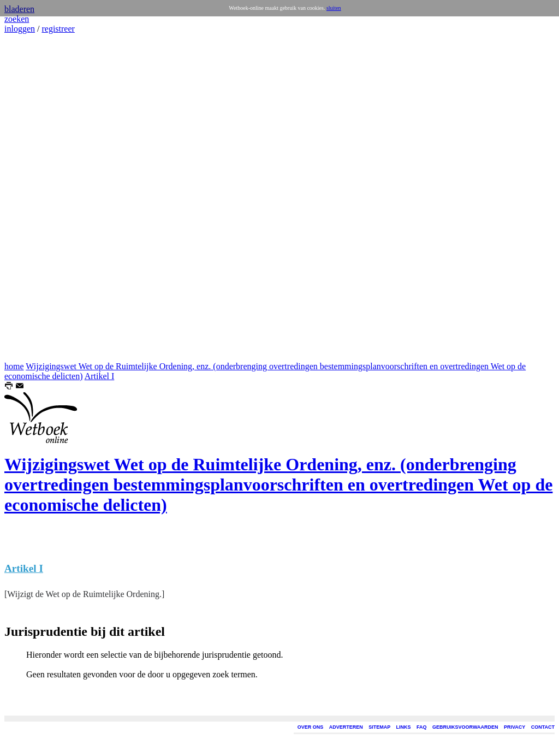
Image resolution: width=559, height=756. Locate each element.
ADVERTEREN (346, 727)
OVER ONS (311, 727)
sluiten (334, 8)
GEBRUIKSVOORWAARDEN (465, 727)
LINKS (404, 727)
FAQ (422, 727)
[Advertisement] (37, 198)
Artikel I (100, 376)
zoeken (17, 19)
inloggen (20, 29)
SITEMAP (379, 727)
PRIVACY (515, 727)
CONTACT (543, 727)
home (14, 366)
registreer (58, 29)
